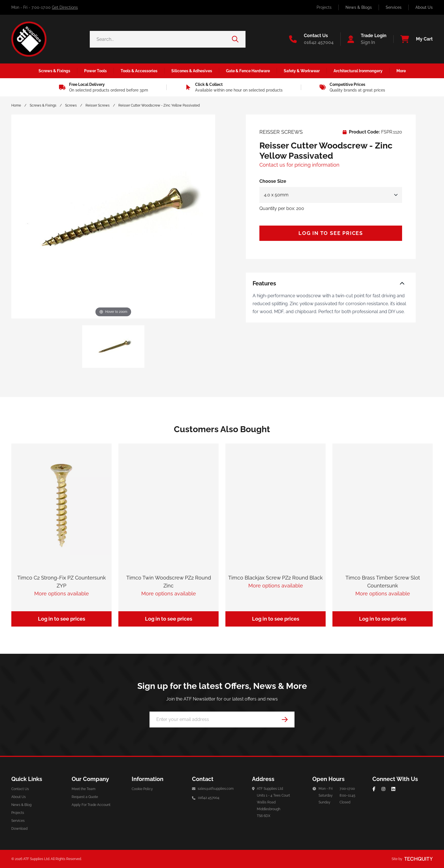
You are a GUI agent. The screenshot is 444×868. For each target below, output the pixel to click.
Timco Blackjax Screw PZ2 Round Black (276, 578)
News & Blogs (359, 7)
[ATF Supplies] (29, 39)
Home (16, 105)
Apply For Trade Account (91, 805)
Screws (71, 105)
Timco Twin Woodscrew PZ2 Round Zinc (169, 582)
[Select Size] (331, 195)
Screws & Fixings (43, 105)
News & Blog (21, 805)
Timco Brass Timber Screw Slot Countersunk (383, 582)
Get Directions (65, 7)
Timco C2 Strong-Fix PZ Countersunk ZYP (62, 582)
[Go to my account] (364, 39)
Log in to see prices (331, 233)
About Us (424, 7)
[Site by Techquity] (419, 859)
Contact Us (20, 789)
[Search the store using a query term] (161, 39)
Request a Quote (85, 797)
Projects (324, 7)
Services (394, 7)
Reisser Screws (98, 105)
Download (19, 829)
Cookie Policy (142, 789)
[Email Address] (222, 720)
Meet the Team (84, 789)
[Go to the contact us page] (311, 39)
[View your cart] (413, 39)
